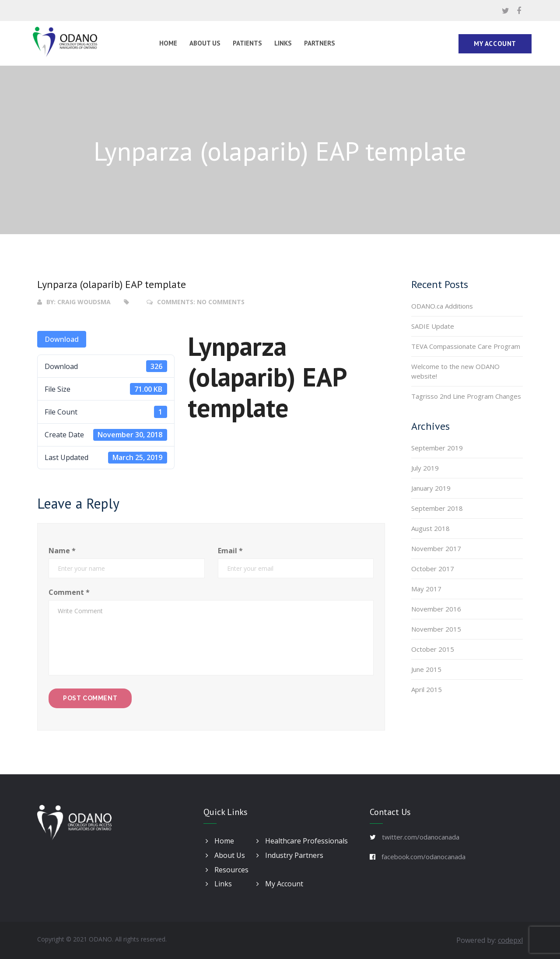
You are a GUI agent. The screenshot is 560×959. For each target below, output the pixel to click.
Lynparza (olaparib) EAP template (112, 284)
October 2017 (433, 569)
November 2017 (436, 548)
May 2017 (426, 589)
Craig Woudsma (84, 302)
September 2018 (437, 508)
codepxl (510, 940)
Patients (247, 43)
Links (283, 43)
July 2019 (425, 468)
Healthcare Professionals (302, 841)
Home (168, 43)
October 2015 (433, 649)
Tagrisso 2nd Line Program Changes (466, 396)
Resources (227, 870)
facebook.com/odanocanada (423, 857)
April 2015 (427, 689)
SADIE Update (433, 326)
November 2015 (436, 629)
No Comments (221, 302)
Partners (320, 43)
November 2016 (436, 609)
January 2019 (431, 488)
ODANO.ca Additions (442, 306)
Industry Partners (290, 855)
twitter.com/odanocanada (421, 837)
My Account (495, 44)
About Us (205, 43)
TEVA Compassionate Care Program (466, 346)
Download (62, 339)
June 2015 (426, 669)
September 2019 (437, 448)
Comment (69, 592)
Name (62, 551)
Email (230, 551)
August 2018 (430, 528)
